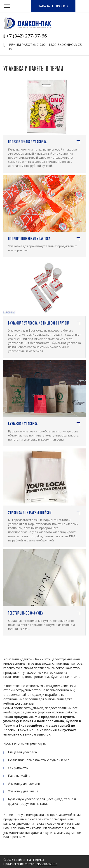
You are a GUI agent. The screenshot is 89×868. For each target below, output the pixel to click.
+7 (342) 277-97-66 (27, 36)
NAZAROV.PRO (47, 864)
